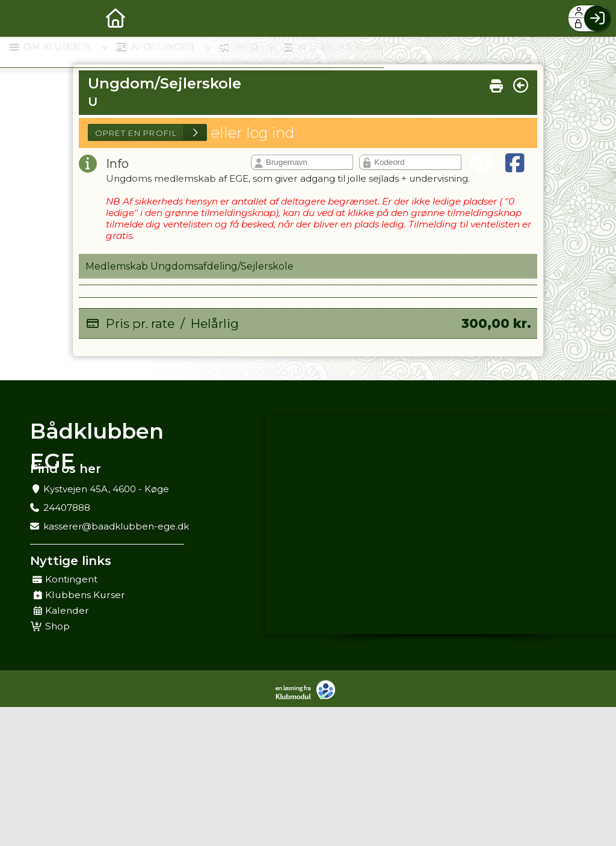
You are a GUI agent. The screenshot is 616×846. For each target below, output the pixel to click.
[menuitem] (18, 18)
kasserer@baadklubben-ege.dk (116, 526)
